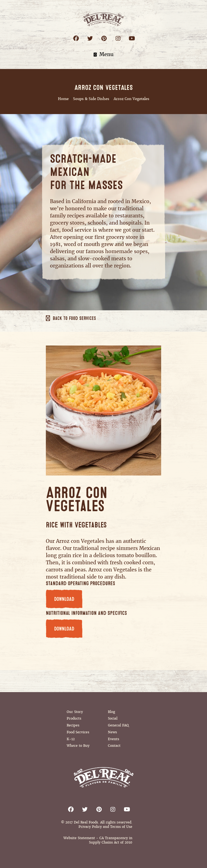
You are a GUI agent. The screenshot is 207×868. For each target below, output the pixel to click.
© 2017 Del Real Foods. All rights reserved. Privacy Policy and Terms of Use (97, 825)
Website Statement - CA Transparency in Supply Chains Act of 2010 (98, 840)
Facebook (76, 38)
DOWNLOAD (64, 599)
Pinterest (104, 38)
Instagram (118, 38)
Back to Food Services (74, 319)
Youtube (132, 38)
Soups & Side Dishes (91, 99)
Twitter (90, 38)
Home (63, 99)
